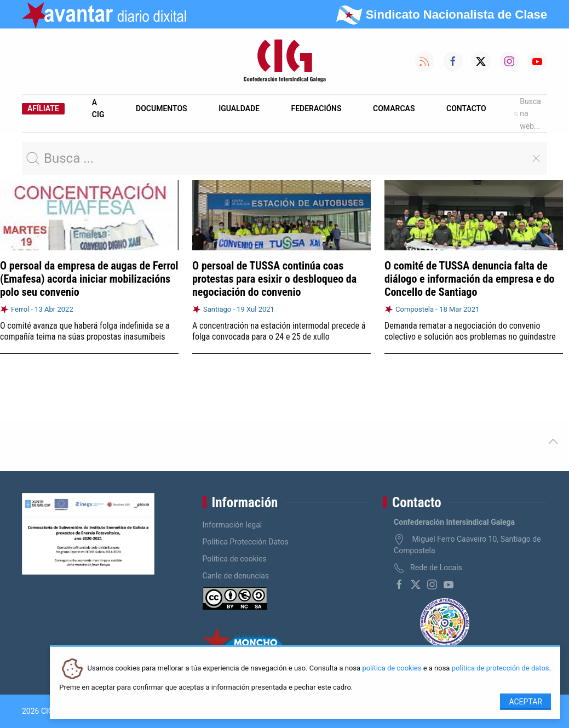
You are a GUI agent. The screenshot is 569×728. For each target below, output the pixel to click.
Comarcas (394, 108)
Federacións (317, 108)
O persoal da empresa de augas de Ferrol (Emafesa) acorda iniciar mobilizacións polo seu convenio (89, 279)
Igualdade (239, 108)
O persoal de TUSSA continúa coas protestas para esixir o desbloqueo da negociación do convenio (274, 279)
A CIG (98, 108)
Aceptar (525, 702)
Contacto (466, 108)
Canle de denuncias (236, 576)
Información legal (232, 525)
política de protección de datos (501, 669)
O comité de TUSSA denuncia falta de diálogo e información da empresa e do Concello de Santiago (470, 279)
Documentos (162, 108)
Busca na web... (527, 114)
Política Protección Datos (246, 542)
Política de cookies (235, 559)
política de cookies (392, 669)
